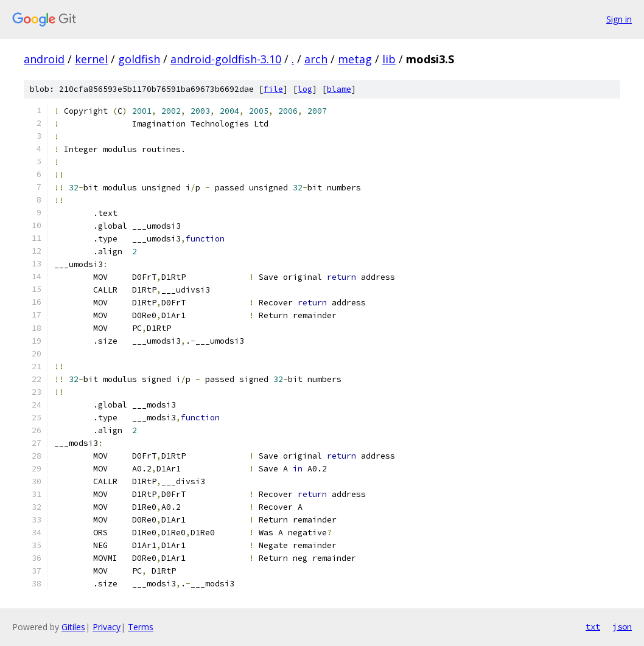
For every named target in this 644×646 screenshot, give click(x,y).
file (273, 89)
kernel (91, 59)
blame (339, 89)
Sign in (619, 19)
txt (593, 627)
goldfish (139, 59)
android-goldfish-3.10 (226, 59)
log (305, 89)
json (622, 627)
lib (389, 59)
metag (355, 59)
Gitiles (73, 627)
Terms (141, 627)
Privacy (107, 627)
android (44, 59)
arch (316, 59)
